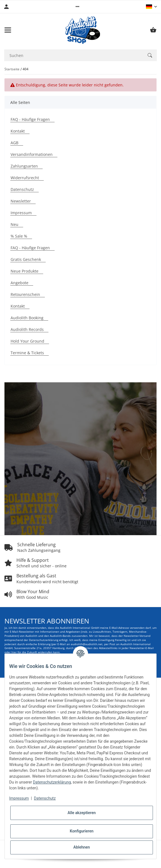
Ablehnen (81, 847)
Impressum (19, 798)
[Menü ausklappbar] (8, 30)
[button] (77, 7)
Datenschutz (45, 798)
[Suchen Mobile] (74, 55)
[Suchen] (150, 55)
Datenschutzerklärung (52, 782)
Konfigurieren (81, 831)
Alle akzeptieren (81, 813)
